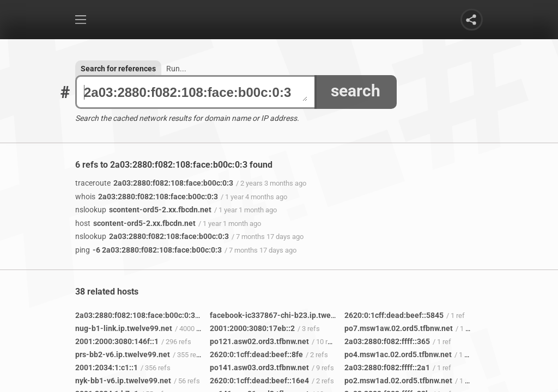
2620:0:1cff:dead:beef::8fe (256, 354)
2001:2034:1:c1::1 (107, 367)
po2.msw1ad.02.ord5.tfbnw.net (398, 381)
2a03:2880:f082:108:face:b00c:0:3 (196, 92)
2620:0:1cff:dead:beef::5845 (394, 315)
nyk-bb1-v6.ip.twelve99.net (123, 381)
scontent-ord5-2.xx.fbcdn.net (143, 210)
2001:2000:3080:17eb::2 (252, 328)
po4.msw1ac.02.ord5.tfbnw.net (398, 354)
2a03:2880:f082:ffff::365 (387, 341)
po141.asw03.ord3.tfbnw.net (259, 367)
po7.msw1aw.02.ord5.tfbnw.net (399, 328)
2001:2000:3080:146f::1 (117, 341)
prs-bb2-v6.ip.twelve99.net (123, 354)
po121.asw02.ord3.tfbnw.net (259, 341)
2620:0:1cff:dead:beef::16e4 (259, 381)
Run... (176, 69)
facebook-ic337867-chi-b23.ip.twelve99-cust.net (296, 315)
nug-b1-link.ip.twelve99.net (124, 328)
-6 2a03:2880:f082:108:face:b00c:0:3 (148, 250)
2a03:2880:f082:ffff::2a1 (387, 367)
